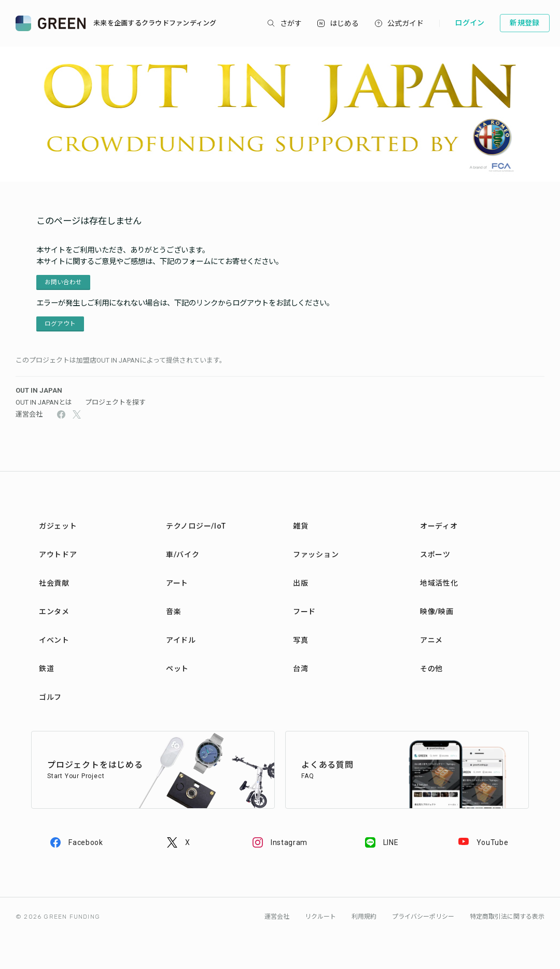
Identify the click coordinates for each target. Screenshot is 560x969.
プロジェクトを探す (115, 402)
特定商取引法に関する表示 (507, 917)
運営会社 (29, 414)
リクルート (320, 917)
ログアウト (60, 324)
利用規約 (364, 917)
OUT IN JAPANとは (44, 402)
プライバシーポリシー (423, 917)
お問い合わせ (63, 282)
